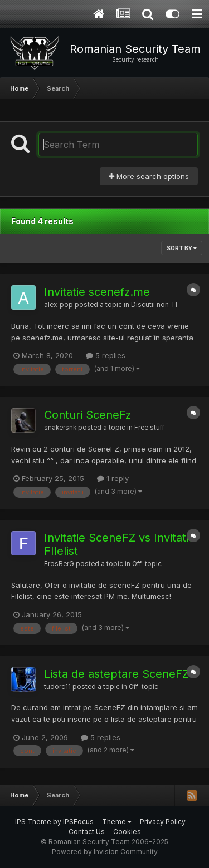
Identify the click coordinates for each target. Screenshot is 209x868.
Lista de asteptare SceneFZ (116, 674)
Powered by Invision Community (105, 852)
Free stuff (149, 428)
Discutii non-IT (155, 305)
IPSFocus (78, 822)
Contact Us (87, 832)
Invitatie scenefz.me (97, 292)
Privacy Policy (163, 822)
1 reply (113, 478)
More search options (149, 176)
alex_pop (59, 305)
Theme (117, 822)
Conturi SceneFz (88, 415)
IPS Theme (33, 822)
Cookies (127, 832)
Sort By (182, 248)
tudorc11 (57, 687)
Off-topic (147, 564)
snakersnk (60, 428)
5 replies (106, 355)
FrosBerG (59, 564)
